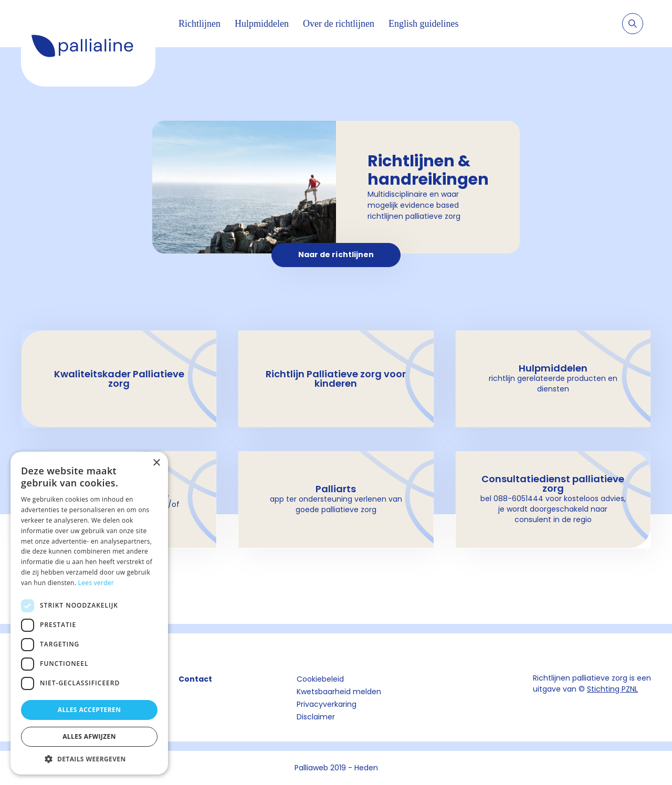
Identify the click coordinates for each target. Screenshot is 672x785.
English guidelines (424, 24)
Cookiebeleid (320, 679)
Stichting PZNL (612, 689)
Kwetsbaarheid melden (339, 692)
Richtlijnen (199, 24)
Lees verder (96, 583)
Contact (195, 679)
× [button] (156, 463)
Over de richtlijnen (339, 24)
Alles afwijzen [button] (89, 736)
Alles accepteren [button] (90, 710)
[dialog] (89, 613)
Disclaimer (316, 717)
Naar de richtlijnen (336, 254)
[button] (89, 759)
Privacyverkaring (327, 704)
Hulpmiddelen (262, 24)
